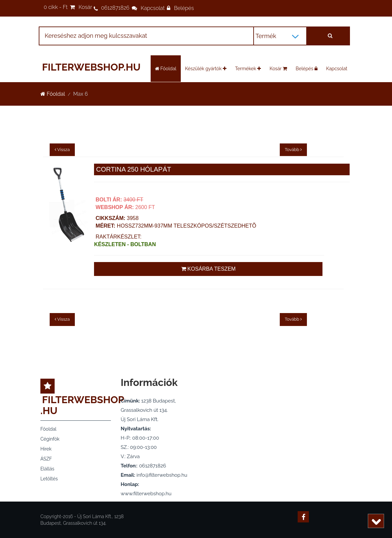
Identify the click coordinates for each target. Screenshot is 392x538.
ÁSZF (46, 459)
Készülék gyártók (206, 69)
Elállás (47, 469)
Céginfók (50, 439)
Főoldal (166, 69)
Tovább (293, 319)
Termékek (248, 69)
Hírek (46, 449)
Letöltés (49, 479)
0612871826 (115, 8)
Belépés (184, 8)
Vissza (62, 319)
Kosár (85, 7)
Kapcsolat (153, 8)
